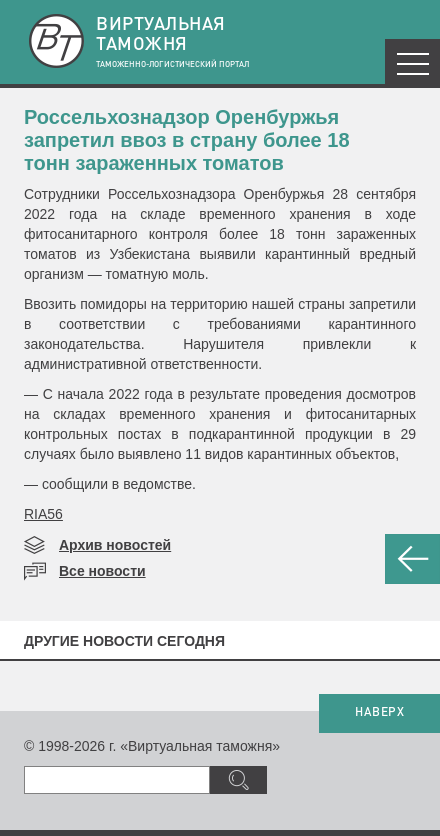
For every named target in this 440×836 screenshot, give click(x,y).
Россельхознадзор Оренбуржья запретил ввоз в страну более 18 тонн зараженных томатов (187, 140)
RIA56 (43, 514)
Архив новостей (115, 545)
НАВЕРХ (379, 713)
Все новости (102, 571)
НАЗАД (412, 559)
